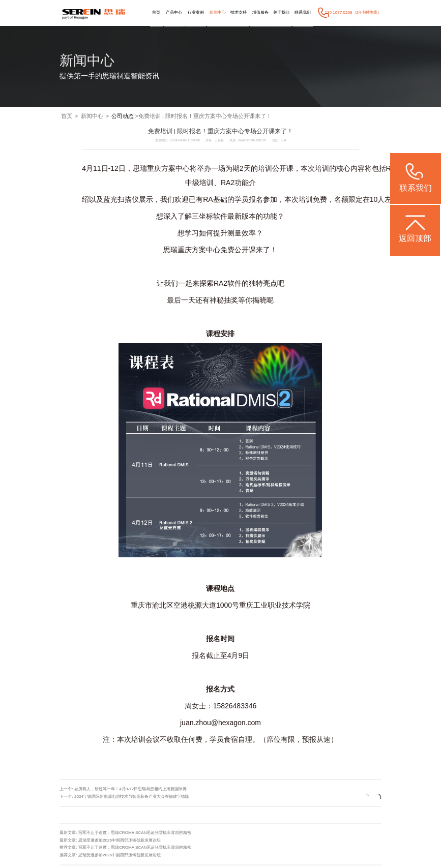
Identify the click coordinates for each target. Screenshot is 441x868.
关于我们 (281, 12)
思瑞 (140, 168)
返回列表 (361, 797)
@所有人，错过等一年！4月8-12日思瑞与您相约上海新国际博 (130, 789)
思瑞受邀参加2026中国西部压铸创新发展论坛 (120, 840)
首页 (156, 12)
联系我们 (303, 12)
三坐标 (202, 216)
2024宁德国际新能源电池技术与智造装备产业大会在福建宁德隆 (132, 797)
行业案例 (196, 12)
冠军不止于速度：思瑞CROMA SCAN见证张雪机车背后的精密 (135, 833)
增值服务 (260, 12)
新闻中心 (218, 12)
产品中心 (174, 12)
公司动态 (123, 116)
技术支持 (239, 12)
